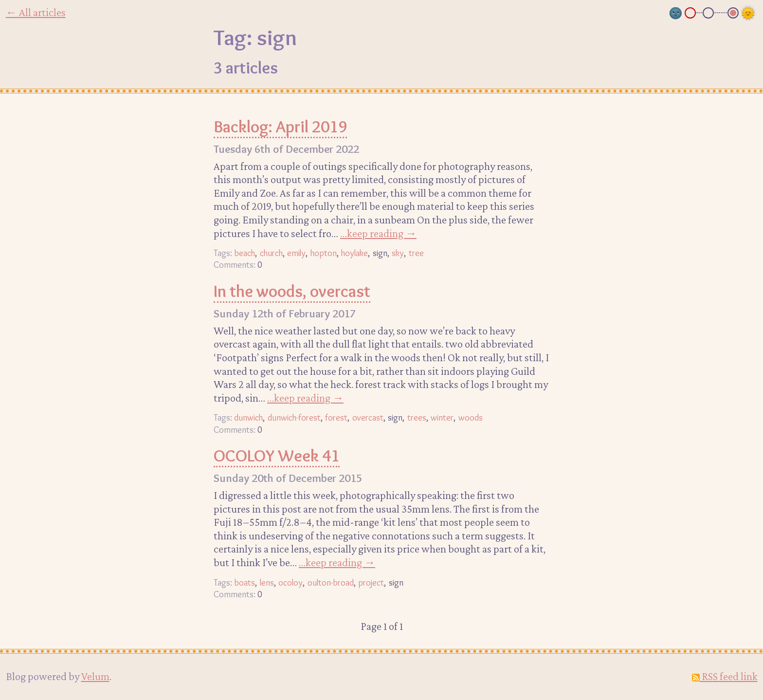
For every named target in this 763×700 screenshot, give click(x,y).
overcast (368, 417)
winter (442, 417)
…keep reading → (378, 233)
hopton (324, 253)
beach (245, 253)
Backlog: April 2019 (280, 127)
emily (296, 253)
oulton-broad (331, 582)
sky (398, 253)
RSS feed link (725, 676)
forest (336, 417)
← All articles (36, 12)
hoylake (354, 253)
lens (267, 582)
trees (417, 417)
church (271, 253)
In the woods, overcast (292, 291)
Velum (95, 676)
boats (245, 582)
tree (416, 253)
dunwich (248, 417)
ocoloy (291, 582)
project (371, 582)
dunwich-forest (294, 417)
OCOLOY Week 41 (277, 456)
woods (471, 417)
